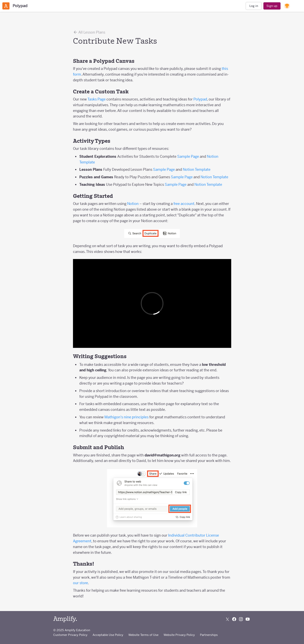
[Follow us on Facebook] (234, 619)
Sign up (272, 6)
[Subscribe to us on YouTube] (248, 619)
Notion (133, 204)
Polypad (200, 99)
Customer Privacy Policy (70, 635)
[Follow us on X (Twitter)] (227, 619)
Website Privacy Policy (179, 635)
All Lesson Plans (89, 32)
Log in (254, 6)
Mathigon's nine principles (126, 417)
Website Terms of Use (143, 635)
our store (80, 583)
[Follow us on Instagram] (241, 619)
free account (184, 204)
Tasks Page (97, 99)
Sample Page (188, 156)
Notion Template (197, 169)
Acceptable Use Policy (108, 635)
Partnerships (209, 635)
